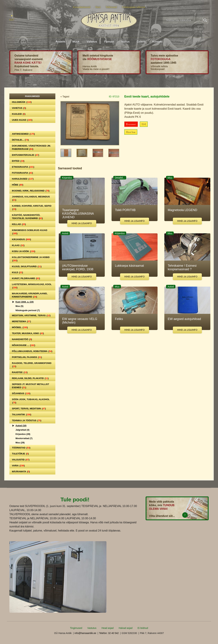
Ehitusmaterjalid (25, 155)
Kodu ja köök (24, 251)
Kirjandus (21, 239)
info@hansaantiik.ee (85, 633)
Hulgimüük (22, 102)
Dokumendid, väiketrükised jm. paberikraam (31, 147)
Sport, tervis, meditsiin (29, 409)
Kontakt (158, 42)
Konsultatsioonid (82, 7)
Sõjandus (21, 393)
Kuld (17, 272)
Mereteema (21, 321)
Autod (21, 426)
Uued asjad (22, 120)
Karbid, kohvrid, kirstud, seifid (32, 207)
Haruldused (23, 179)
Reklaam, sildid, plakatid (30, 378)
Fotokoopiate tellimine (134, 7)
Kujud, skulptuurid (27, 266)
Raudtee (20, 372)
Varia (18, 466)
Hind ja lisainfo (82, 223)
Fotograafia (22, 173)
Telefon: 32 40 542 (109, 633)
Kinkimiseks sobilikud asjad (30, 232)
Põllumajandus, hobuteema (32, 351)
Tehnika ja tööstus (27, 420)
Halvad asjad (126, 628)
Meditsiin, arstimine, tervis (31, 315)
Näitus (125, 42)
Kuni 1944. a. (25, 302)
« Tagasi (65, 96)
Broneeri (131, 124)
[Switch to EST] (12, 18)
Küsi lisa (131, 132)
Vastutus (92, 628)
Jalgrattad (22, 430)
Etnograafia (23, 167)
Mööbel (20, 327)
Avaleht (60, 42)
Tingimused (76, 628)
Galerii (141, 42)
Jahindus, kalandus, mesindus (31, 198)
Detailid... (20, 140)
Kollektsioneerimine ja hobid (31, 259)
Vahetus (92, 42)
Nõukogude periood (28, 310)
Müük (76, 42)
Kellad (19, 224)
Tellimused (111, 7)
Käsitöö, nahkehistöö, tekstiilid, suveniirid (27, 217)
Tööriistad (21, 448)
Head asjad (108, 628)
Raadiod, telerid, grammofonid (32, 365)
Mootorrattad (24, 438)
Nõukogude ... (24, 345)
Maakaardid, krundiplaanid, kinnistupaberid (30, 295)
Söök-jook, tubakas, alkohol (31, 401)
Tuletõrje (20, 454)
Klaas (18, 245)
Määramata (21, 472)
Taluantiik (22, 414)
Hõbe (18, 185)
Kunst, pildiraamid (26, 278)
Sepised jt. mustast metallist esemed (30, 386)
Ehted (18, 161)
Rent (98, 7)
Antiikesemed (23, 134)
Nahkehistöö (22, 339)
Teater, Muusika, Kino (28, 333)
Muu (19, 306)
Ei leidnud (143, 628)
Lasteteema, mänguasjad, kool (32, 286)
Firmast (109, 42)
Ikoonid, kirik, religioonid (31, 191)
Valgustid (21, 460)
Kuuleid (19, 114)
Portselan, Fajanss (27, 357)
